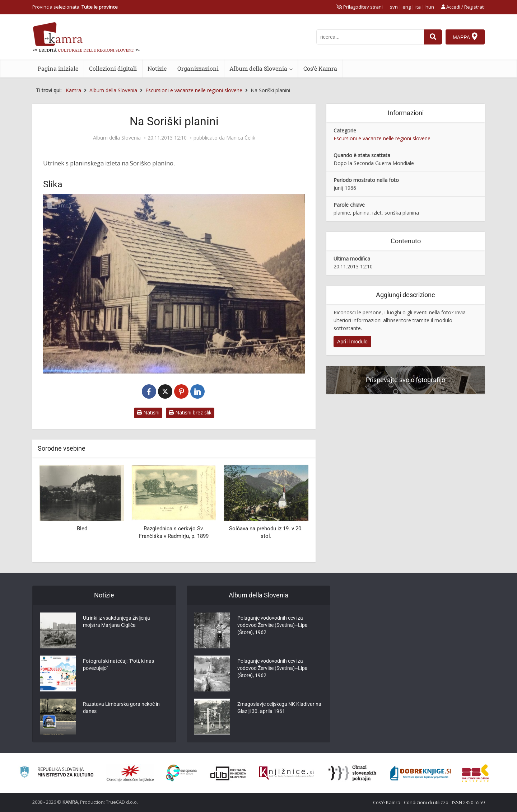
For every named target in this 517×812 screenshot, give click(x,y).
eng (407, 7)
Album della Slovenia (258, 68)
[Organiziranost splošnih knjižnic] (130, 773)
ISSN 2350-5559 (468, 802)
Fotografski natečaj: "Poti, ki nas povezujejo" (118, 665)
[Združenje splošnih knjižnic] (475, 773)
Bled (82, 529)
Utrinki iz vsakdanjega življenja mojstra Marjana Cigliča (117, 621)
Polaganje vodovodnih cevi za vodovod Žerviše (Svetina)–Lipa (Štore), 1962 (273, 625)
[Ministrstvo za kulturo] (57, 773)
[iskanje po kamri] (370, 37)
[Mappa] (465, 37)
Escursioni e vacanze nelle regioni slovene (382, 138)
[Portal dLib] (228, 773)
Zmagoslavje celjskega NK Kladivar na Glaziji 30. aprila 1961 (279, 708)
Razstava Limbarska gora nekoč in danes (121, 708)
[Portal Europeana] (181, 773)
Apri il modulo (352, 342)
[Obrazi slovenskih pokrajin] (352, 773)
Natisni (148, 412)
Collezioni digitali (113, 68)
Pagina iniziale (58, 68)
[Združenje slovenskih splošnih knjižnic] (286, 773)
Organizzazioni (198, 68)
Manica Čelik (241, 138)
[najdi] (433, 37)
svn (394, 7)
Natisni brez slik (190, 412)
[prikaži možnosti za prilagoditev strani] (360, 7)
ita (418, 7)
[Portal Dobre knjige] (421, 773)
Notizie (157, 68)
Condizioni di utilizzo (426, 802)
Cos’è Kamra (320, 68)
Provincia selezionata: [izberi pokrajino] (75, 7)
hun (430, 7)
